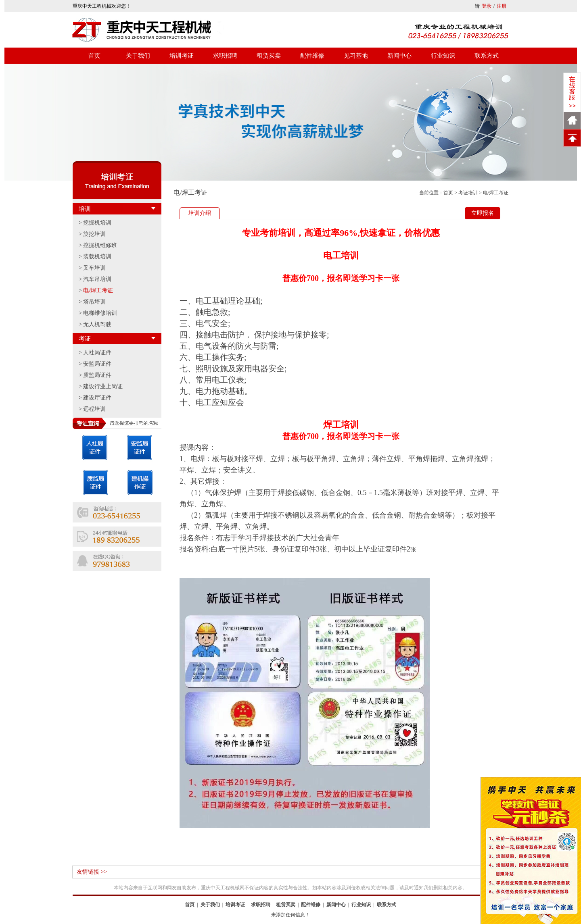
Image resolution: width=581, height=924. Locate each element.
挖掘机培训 (97, 223)
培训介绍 (200, 213)
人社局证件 (97, 353)
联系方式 (487, 56)
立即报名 (483, 213)
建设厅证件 (97, 398)
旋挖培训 (94, 234)
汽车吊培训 (97, 279)
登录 (487, 6)
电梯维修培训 (100, 313)
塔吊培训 (94, 302)
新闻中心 (399, 56)
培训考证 (182, 56)
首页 (94, 56)
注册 (502, 6)
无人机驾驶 (97, 324)
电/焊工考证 (98, 290)
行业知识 (443, 56)
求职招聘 (225, 56)
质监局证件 (97, 375)
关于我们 (138, 56)
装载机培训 (97, 257)
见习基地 (356, 56)
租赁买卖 (269, 56)
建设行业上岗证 (103, 386)
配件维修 (312, 56)
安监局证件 (97, 364)
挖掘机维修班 (100, 245)
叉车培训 (94, 268)
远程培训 (94, 409)
